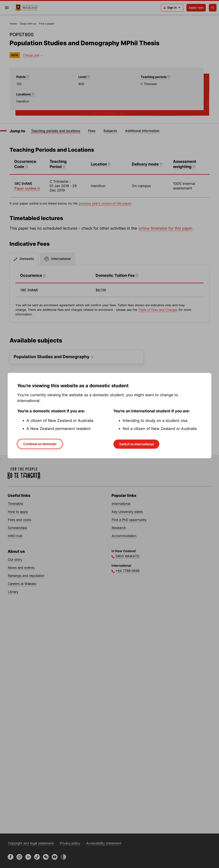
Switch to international (136, 444)
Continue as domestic (40, 444)
